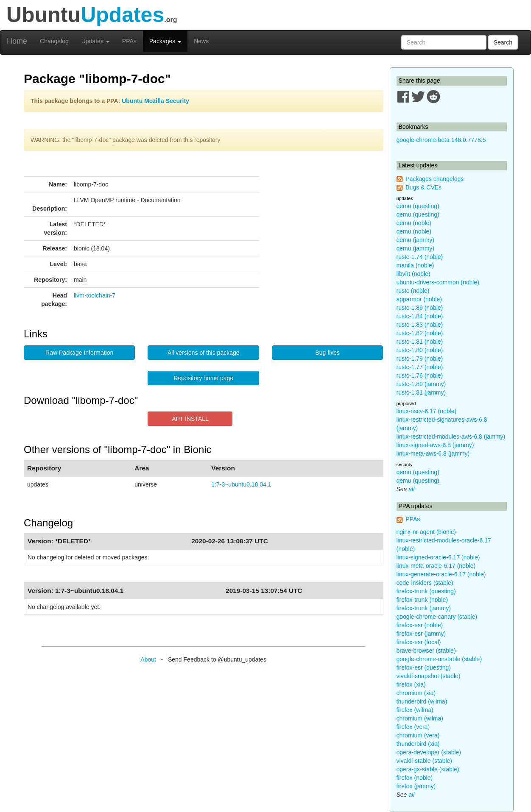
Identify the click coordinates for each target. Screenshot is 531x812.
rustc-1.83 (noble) (420, 325)
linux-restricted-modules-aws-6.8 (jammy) (451, 437)
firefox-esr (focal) (419, 642)
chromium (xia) (416, 693)
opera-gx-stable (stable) (428, 769)
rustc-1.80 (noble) (420, 350)
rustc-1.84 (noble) (420, 316)
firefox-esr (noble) (420, 625)
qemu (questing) (418, 206)
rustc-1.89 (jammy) (421, 384)
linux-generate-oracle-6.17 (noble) (441, 574)
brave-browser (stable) (426, 651)
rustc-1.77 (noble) (420, 367)
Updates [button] (95, 41)
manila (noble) (415, 265)
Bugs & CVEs (423, 187)
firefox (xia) (411, 684)
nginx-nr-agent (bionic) (426, 532)
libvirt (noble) (414, 274)
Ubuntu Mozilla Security (155, 101)
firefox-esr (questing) (424, 667)
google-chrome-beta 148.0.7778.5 (441, 140)
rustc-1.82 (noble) (420, 333)
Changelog (54, 41)
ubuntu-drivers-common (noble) (438, 282)
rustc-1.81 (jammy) (421, 392)
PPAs (129, 41)
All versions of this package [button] (204, 353)
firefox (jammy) (416, 786)
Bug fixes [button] (327, 353)
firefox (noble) (415, 778)
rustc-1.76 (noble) (420, 375)
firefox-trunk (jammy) (424, 608)
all (411, 489)
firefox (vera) (413, 727)
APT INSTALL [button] (190, 419)
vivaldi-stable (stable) (425, 761)
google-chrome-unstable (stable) (439, 659)
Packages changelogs (435, 179)
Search (503, 42)
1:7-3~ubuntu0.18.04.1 (241, 484)
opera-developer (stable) (429, 752)
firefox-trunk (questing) (426, 591)
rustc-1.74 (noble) (420, 257)
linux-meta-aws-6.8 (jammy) (433, 453)
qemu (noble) (414, 223)
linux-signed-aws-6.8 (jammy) (435, 445)
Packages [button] (165, 41)
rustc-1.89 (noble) (420, 308)
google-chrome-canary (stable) (437, 617)
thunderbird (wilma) (422, 701)
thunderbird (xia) (418, 744)
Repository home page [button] (203, 378)
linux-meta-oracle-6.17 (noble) (436, 566)
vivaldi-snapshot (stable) (429, 676)
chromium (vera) (418, 735)
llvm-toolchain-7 (95, 295)
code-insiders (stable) (425, 583)
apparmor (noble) (419, 299)
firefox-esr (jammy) (421, 634)
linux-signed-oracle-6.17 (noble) (438, 557)
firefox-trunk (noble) (422, 600)
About (148, 659)
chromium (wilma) (420, 718)
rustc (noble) (413, 291)
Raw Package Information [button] (79, 353)
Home (17, 41)
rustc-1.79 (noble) (420, 359)
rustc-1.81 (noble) (420, 342)
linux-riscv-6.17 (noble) (427, 411)
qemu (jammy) (415, 240)
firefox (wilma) (415, 710)
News (201, 41)
